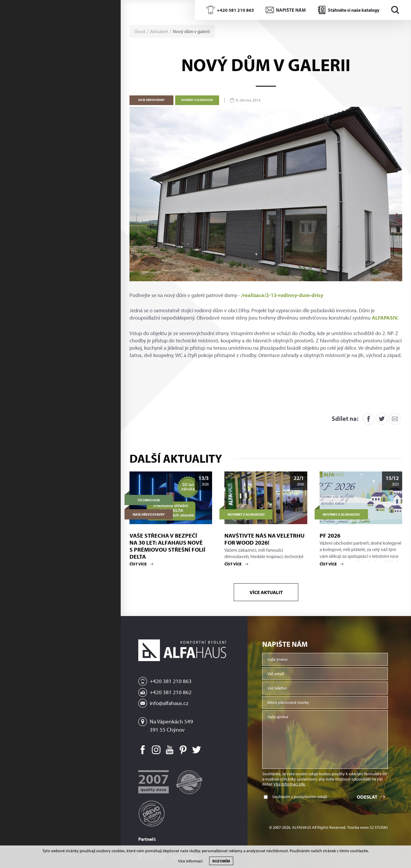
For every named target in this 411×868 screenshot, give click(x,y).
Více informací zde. (290, 784)
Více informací (190, 861)
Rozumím (221, 861)
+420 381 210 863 (235, 10)
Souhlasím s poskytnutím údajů (300, 797)
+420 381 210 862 (171, 692)
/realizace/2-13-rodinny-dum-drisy (282, 295)
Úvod (140, 31)
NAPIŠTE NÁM (291, 10)
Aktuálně (159, 31)
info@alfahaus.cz (169, 703)
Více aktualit (266, 592)
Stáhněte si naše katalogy (354, 10)
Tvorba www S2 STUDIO (367, 827)
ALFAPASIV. (385, 318)
